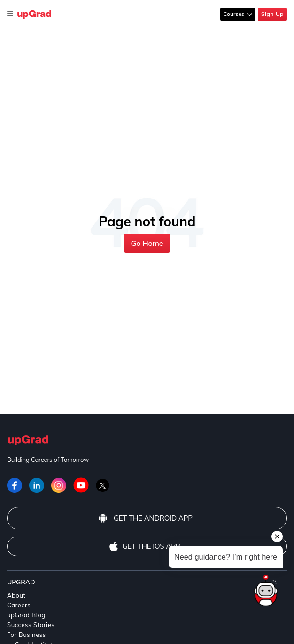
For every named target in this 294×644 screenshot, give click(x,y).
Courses (234, 14)
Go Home (147, 243)
